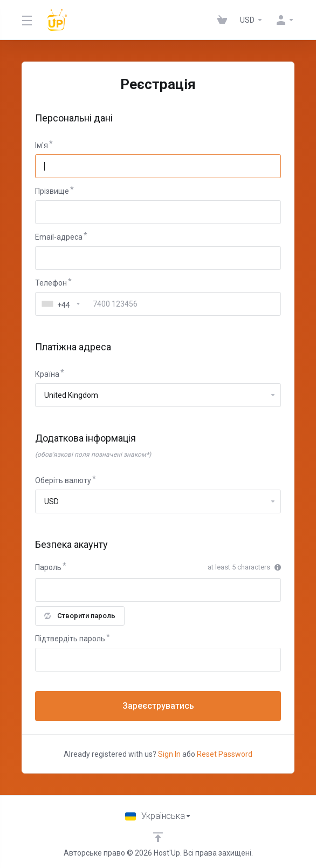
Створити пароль (80, 616)
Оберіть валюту (63, 480)
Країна (47, 374)
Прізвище (52, 191)
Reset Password (225, 754)
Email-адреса (59, 237)
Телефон (51, 283)
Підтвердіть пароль (70, 639)
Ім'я (42, 145)
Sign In (169, 754)
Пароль (48, 567)
